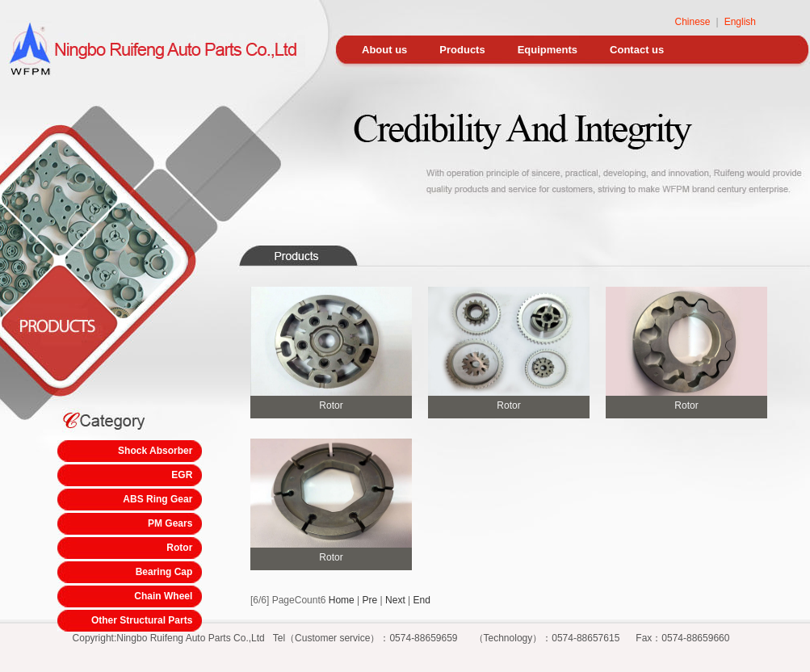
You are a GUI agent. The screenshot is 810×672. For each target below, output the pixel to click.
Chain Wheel (163, 596)
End (422, 600)
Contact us (637, 50)
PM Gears (170, 523)
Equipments (548, 50)
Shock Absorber (155, 451)
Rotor (179, 548)
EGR (182, 475)
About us (384, 50)
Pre (370, 600)
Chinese (692, 22)
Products (462, 50)
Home (342, 600)
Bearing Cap (164, 572)
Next (395, 600)
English (740, 22)
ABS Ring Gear (157, 499)
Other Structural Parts (142, 620)
